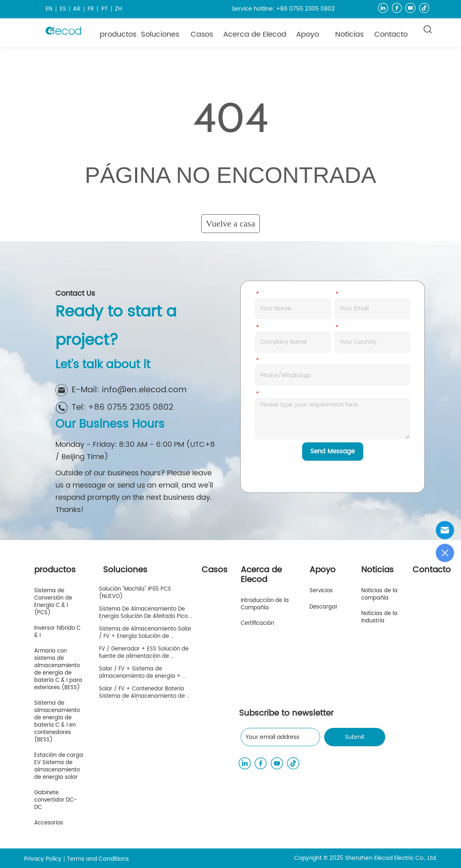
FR (91, 9)
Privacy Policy (43, 859)
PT (105, 9)
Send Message (333, 452)
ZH (119, 9)
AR (77, 9)
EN (49, 9)
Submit (355, 737)
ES (63, 9)
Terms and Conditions (98, 859)
